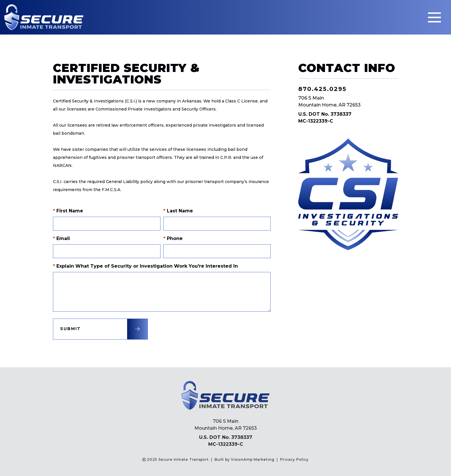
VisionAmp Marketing (253, 459)
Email (61, 238)
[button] (100, 329)
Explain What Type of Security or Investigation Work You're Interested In (145, 266)
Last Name (178, 211)
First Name (68, 211)
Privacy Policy (294, 459)
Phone (173, 238)
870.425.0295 (322, 89)
